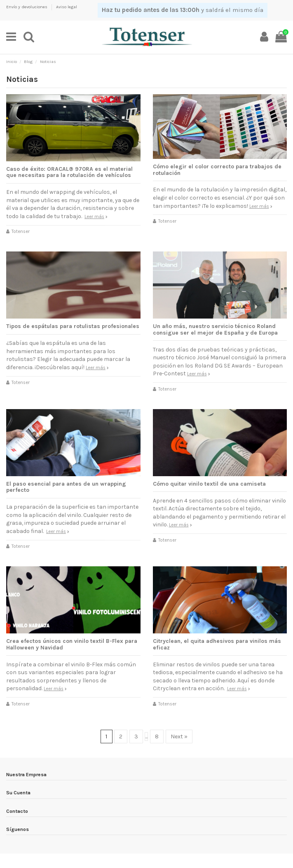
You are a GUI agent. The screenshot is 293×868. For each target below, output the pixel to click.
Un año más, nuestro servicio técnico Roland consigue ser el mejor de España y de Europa (215, 329)
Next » (179, 737)
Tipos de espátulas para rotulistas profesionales (73, 326)
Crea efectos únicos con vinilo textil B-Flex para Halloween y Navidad (72, 644)
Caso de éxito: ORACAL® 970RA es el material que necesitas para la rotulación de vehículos (69, 172)
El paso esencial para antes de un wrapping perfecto (66, 487)
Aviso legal (67, 7)
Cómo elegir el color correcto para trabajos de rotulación (217, 170)
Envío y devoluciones (27, 7)
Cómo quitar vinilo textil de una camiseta (209, 484)
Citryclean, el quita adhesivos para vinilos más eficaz (217, 644)
